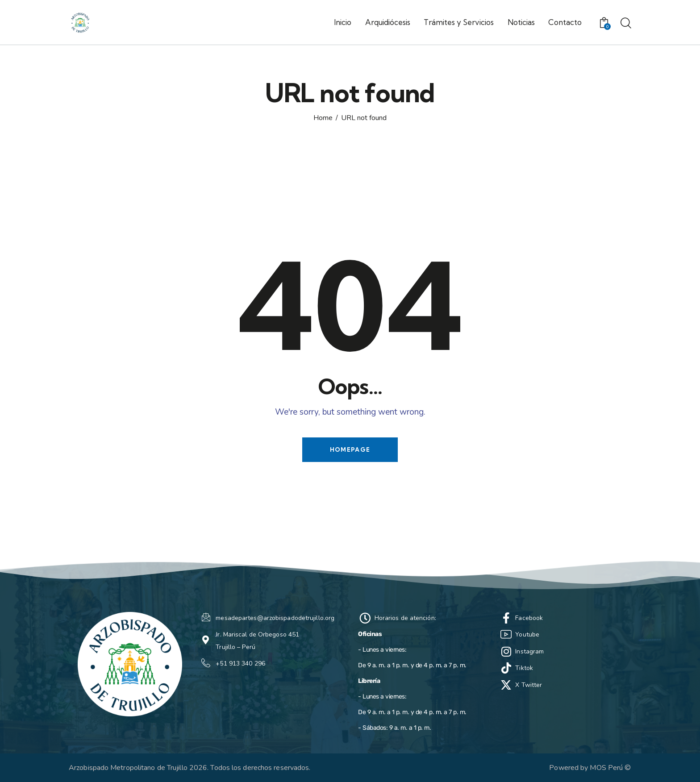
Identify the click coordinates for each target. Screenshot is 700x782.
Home (323, 118)
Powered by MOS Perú (586, 768)
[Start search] (626, 24)
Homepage (350, 449)
